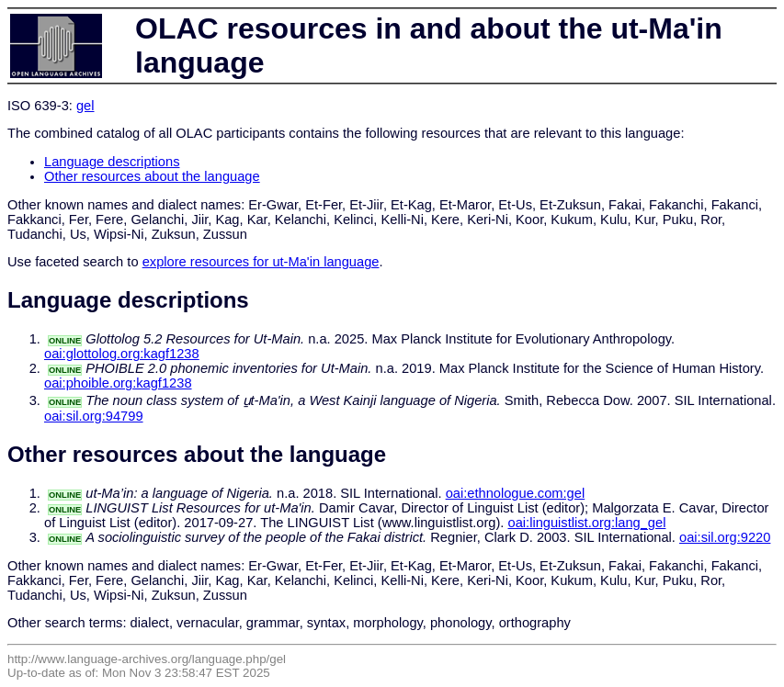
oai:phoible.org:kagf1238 (118, 383)
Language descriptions (112, 162)
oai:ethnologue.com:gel (516, 493)
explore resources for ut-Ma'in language (261, 262)
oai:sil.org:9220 (725, 537)
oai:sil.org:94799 (94, 416)
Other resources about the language (152, 176)
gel (85, 106)
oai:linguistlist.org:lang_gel (587, 523)
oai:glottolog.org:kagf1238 (122, 354)
